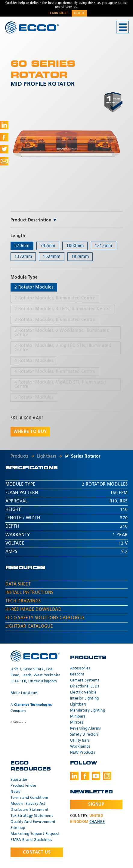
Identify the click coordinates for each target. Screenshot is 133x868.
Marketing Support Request (35, 834)
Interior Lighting (85, 699)
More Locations (24, 693)
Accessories (80, 669)
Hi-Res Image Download (33, 610)
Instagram (107, 776)
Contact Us (37, 852)
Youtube (96, 776)
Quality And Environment (33, 822)
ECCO (32, 28)
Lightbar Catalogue (29, 626)
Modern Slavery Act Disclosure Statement (29, 807)
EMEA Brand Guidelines (31, 840)
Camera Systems (85, 681)
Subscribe (19, 780)
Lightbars (46, 456)
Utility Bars (80, 741)
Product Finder (23, 786)
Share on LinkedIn (4, 125)
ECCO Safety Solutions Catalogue (45, 618)
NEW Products (83, 753)
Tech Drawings (23, 601)
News (15, 792)
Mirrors (77, 723)
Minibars (78, 717)
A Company (31, 708)
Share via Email (4, 161)
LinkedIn (74, 776)
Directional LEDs (85, 687)
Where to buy (30, 432)
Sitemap (18, 828)
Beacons (77, 675)
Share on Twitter (4, 149)
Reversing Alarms (86, 729)
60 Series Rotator (83, 456)
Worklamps (80, 747)
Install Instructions (29, 593)
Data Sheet (18, 584)
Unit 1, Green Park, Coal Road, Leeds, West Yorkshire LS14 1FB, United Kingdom (36, 675)
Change (97, 822)
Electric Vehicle (84, 693)
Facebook (85, 776)
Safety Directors (85, 735)
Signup (96, 805)
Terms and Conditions (29, 798)
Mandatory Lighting (88, 711)
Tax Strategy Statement (32, 816)
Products (20, 456)
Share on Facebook (4, 137)
